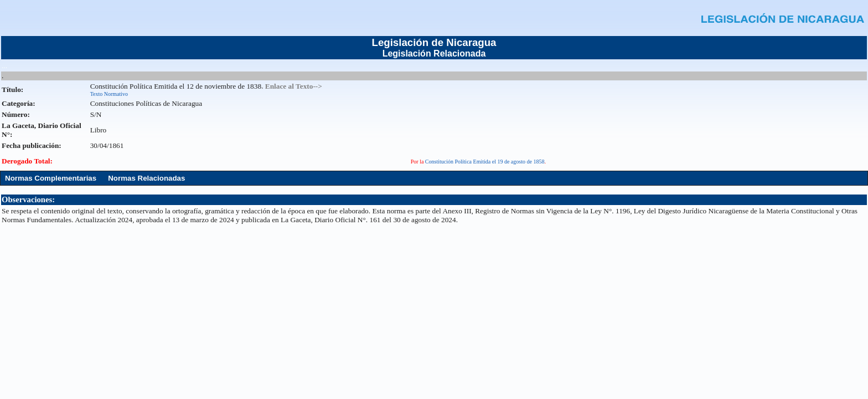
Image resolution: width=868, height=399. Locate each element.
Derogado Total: (27, 161)
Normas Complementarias (51, 178)
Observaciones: (28, 199)
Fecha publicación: (32, 145)
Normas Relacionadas (146, 178)
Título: (12, 89)
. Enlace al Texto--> (292, 86)
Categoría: (19, 103)
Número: (16, 114)
